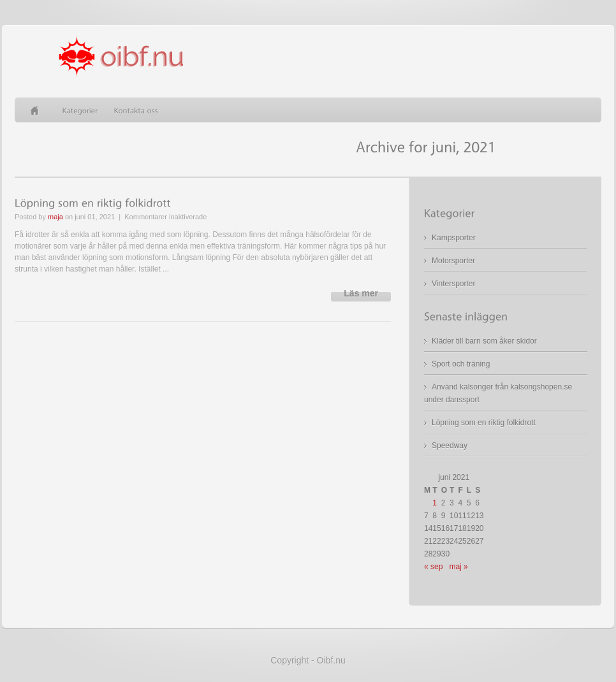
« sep (433, 567)
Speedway (450, 446)
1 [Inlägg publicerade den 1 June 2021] (435, 503)
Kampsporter (454, 238)
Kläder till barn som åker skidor (484, 341)
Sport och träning (461, 364)
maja (55, 217)
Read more (361, 297)
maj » (458, 567)
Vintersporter (453, 284)
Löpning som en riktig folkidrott (484, 423)
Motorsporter (453, 261)
